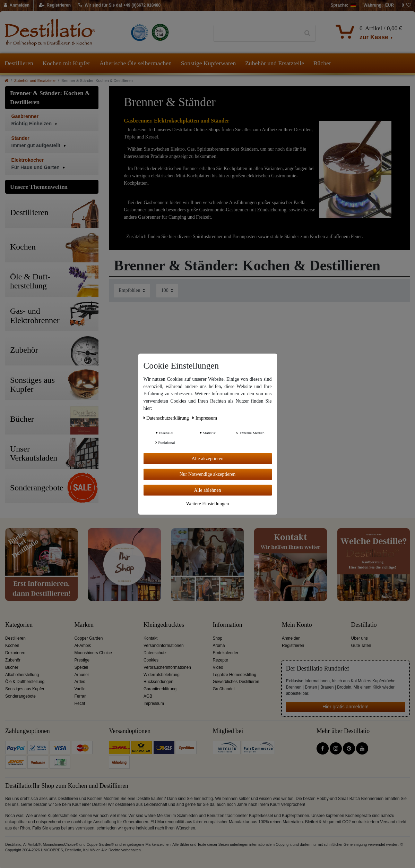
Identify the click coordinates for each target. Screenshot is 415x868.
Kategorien (19, 625)
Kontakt (150, 638)
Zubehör (13, 660)
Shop (218, 638)
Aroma (219, 646)
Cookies (151, 660)
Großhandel (224, 689)
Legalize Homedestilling (235, 675)
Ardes (80, 682)
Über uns (360, 638)
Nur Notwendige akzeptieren (208, 474)
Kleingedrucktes (164, 625)
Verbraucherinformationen (167, 667)
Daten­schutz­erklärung (167, 418)
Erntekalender (226, 653)
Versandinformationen (164, 646)
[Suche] (307, 33)
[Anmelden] (17, 6)
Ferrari (81, 696)
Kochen (12, 646)
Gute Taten (361, 646)
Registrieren (293, 646)
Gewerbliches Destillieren (236, 682)
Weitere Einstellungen (208, 504)
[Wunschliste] (406, 6)
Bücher (322, 63)
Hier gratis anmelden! (345, 707)
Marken (84, 625)
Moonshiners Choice (93, 653)
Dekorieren (15, 653)
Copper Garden (89, 638)
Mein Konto (297, 625)
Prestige (82, 660)
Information (228, 625)
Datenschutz (155, 653)
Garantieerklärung (160, 689)
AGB (148, 696)
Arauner (82, 675)
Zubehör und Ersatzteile (275, 63)
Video (218, 667)
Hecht (80, 703)
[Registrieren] (55, 6)
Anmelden (291, 638)
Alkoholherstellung (22, 675)
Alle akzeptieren (207, 458)
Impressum (154, 703)
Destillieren (19, 63)
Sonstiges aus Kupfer (25, 689)
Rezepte (221, 660)
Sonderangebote (20, 696)
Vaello (80, 689)
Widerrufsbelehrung (162, 675)
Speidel (81, 667)
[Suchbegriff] (257, 33)
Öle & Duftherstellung (25, 682)
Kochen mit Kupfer (66, 63)
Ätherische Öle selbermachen (136, 63)
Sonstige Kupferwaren (209, 63)
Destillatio (364, 625)
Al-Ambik (83, 646)
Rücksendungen (158, 682)
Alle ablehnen (207, 490)
